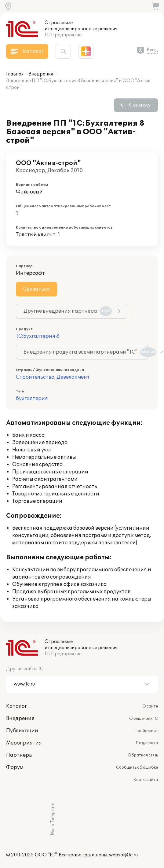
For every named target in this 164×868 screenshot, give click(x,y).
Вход (152, 50)
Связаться (36, 289)
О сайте (150, 706)
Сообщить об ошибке (137, 767)
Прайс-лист (146, 731)
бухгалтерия (32, 399)
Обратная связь (143, 755)
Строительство (35, 377)
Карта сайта (146, 780)
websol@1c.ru (123, 855)
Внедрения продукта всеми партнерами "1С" (86, 352)
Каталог (16, 706)
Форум (15, 767)
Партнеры (19, 755)
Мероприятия (24, 743)
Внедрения (41, 74)
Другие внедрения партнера (68, 311)
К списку (139, 105)
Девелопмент (73, 377)
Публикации (22, 731)
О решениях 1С (144, 719)
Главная (15, 74)
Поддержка (147, 743)
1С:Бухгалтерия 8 (38, 336)
